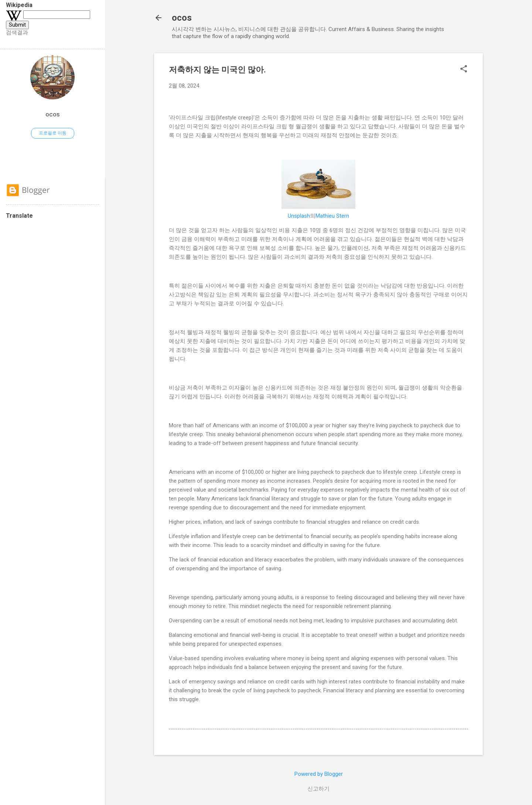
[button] (464, 69)
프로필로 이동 (53, 133)
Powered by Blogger (319, 774)
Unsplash (299, 216)
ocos (182, 18)
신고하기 (318, 789)
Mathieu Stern (332, 216)
